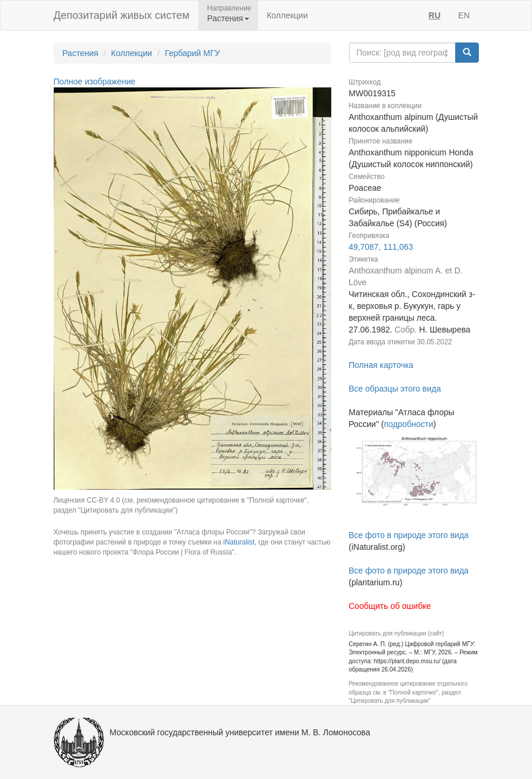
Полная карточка (381, 365)
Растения (81, 53)
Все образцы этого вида (395, 389)
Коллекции (288, 15)
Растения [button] (228, 18)
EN (464, 15)
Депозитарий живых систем (122, 15)
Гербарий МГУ (192, 53)
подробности (409, 424)
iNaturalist (239, 542)
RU (435, 15)
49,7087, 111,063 (381, 247)
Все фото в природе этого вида (409, 535)
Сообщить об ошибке (390, 606)
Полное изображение (95, 82)
